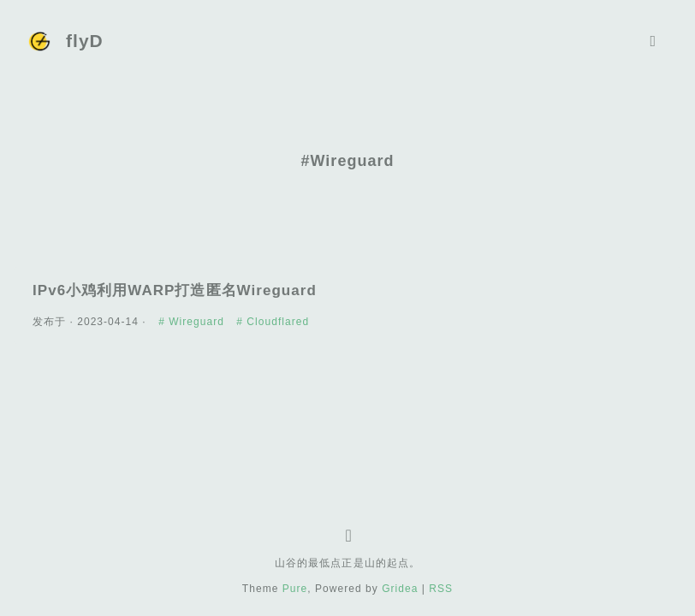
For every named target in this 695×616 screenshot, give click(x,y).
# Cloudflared (273, 322)
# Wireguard (193, 322)
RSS (441, 589)
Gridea (400, 589)
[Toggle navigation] (653, 41)
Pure (295, 589)
